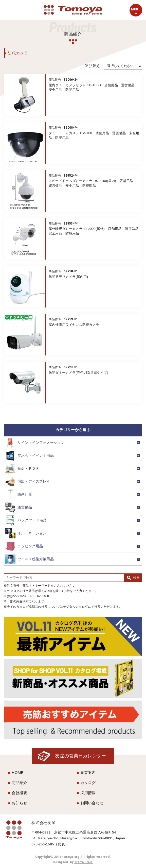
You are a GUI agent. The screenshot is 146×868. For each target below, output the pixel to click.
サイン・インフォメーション (35, 443)
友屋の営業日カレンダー (80, 756)
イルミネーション (26, 533)
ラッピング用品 (24, 546)
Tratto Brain (84, 862)
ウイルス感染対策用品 (30, 559)
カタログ (88, 783)
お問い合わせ (92, 803)
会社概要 (19, 793)
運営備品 (19, 507)
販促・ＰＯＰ (22, 469)
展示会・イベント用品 (30, 456)
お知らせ (19, 803)
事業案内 (88, 772)
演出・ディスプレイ (28, 482)
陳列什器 (19, 495)
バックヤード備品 (26, 520)
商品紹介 (19, 783)
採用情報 (88, 793)
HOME (18, 772)
